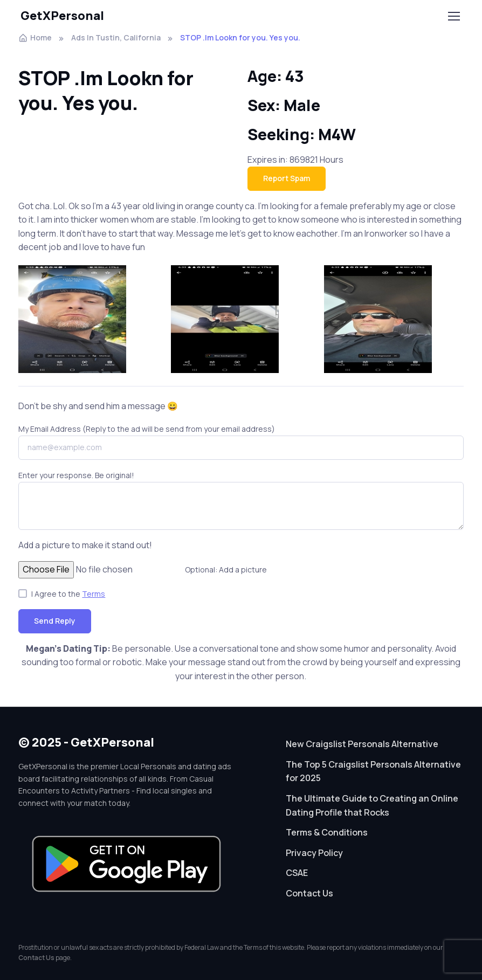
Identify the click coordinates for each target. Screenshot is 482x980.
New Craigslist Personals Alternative (362, 744)
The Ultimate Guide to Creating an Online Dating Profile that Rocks (372, 805)
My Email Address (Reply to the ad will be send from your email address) (147, 429)
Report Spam (287, 178)
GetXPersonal (62, 16)
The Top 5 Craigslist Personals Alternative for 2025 (373, 771)
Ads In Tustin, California (116, 37)
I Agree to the (68, 594)
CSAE (297, 873)
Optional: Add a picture (226, 570)
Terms (94, 594)
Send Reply (55, 621)
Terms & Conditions (327, 832)
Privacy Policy (314, 853)
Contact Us (309, 893)
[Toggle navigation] (453, 16)
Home (35, 37)
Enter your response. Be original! (76, 475)
